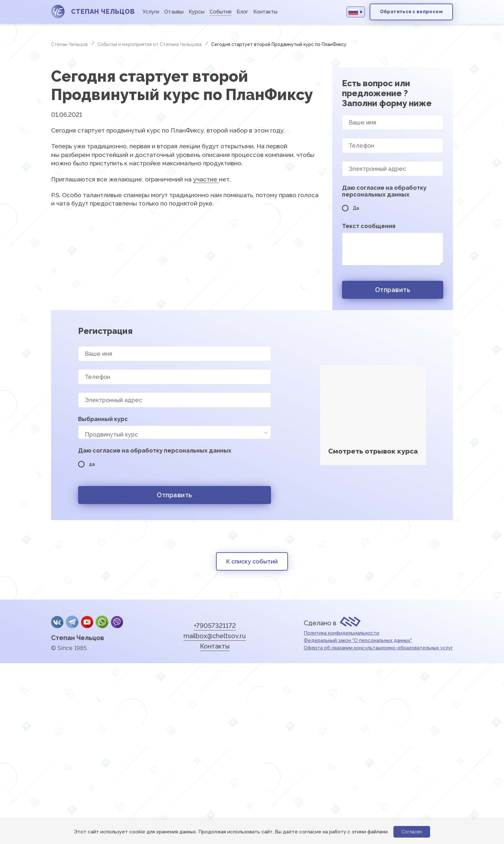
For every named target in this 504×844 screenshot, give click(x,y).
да (86, 464)
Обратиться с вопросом (411, 12)
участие (206, 179)
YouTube (87, 622)
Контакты (265, 12)
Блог (242, 12)
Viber (117, 622)
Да (351, 208)
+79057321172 (215, 626)
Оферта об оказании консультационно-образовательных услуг (378, 648)
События (221, 12)
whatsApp (102, 622)
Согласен (412, 832)
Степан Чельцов (77, 638)
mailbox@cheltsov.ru (215, 636)
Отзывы (174, 12)
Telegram (72, 622)
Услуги (151, 12)
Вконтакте (57, 622)
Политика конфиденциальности (342, 633)
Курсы (197, 12)
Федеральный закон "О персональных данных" (358, 640)
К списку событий (252, 561)
